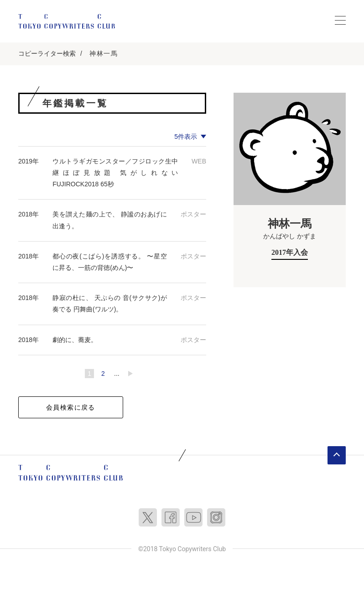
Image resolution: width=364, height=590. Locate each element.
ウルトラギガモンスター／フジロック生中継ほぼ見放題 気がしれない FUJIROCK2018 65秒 (118, 173)
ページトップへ (337, 455)
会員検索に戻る (71, 407)
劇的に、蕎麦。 (75, 340)
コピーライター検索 (47, 53)
